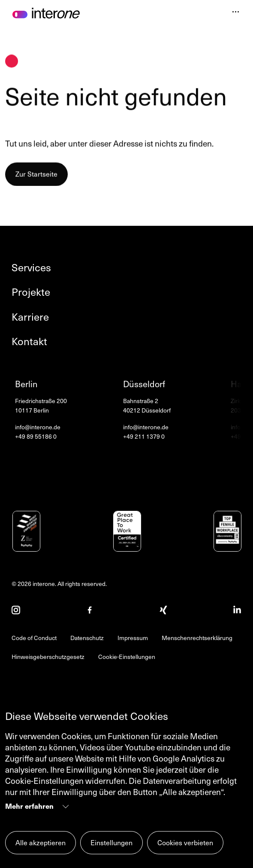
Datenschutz (87, 638)
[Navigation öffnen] (236, 13)
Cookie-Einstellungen (127, 657)
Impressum (133, 638)
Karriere (30, 317)
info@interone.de (38, 427)
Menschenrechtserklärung (197, 638)
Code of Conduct (34, 638)
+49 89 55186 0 (36, 436)
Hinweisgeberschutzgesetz (48, 657)
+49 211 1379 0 (144, 436)
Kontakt (29, 341)
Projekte (31, 292)
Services (31, 267)
